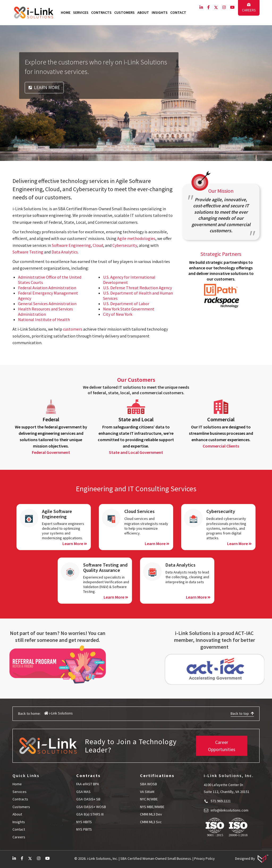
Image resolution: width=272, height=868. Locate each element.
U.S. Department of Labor (126, 304)
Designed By (252, 858)
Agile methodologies (136, 238)
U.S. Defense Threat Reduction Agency (137, 288)
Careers (249, 8)
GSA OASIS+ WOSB (91, 807)
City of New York (118, 314)
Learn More (44, 87)
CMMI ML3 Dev (151, 814)
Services (81, 12)
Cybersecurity (125, 245)
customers (73, 329)
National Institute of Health (44, 319)
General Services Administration (47, 304)
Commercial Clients (221, 446)
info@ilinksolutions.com (229, 810)
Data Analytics (65, 252)
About (143, 12)
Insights (160, 12)
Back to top (242, 713)
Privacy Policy (204, 859)
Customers (124, 12)
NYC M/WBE (149, 799)
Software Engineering (71, 245)
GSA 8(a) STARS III (90, 814)
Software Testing (28, 252)
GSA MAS (83, 792)
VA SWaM (147, 792)
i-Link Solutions (58, 713)
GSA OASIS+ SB (88, 799)
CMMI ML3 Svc (151, 822)
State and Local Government (136, 452)
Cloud (98, 245)
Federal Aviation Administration (47, 288)
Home (66, 12)
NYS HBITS (84, 822)
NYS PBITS (84, 829)
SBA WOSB (148, 784)
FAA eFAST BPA (88, 784)
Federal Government (51, 452)
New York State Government (129, 309)
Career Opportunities (222, 746)
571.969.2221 (221, 801)
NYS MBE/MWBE (152, 807)
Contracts (101, 12)
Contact (178, 12)
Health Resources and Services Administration (46, 312)
